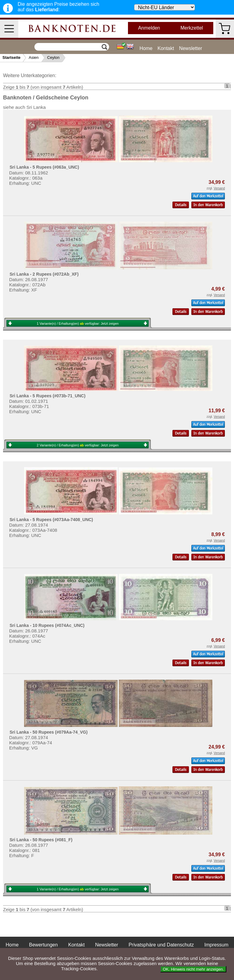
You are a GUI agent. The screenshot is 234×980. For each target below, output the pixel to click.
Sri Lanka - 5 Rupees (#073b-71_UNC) (47, 396)
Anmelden (149, 28)
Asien (34, 57)
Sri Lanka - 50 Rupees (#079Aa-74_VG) (48, 732)
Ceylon (53, 57)
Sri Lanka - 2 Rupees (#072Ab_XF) (44, 274)
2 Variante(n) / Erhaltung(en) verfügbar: (78, 445)
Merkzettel (192, 28)
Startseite (11, 57)
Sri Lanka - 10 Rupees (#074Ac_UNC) (47, 625)
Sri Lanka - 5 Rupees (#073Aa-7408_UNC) (51, 520)
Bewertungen (43, 945)
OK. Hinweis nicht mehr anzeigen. (193, 969)
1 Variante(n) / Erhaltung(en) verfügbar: (78, 324)
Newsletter (191, 48)
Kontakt (166, 48)
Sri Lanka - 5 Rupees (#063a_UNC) (44, 167)
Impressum (216, 945)
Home (146, 48)
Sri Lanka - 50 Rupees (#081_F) (41, 840)
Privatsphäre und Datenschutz (161, 945)
